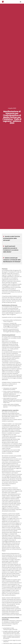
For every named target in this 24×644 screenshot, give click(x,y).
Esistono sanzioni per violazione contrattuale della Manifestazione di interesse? (12, 260)
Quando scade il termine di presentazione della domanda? (12, 238)
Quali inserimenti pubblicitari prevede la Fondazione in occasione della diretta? (11, 249)
